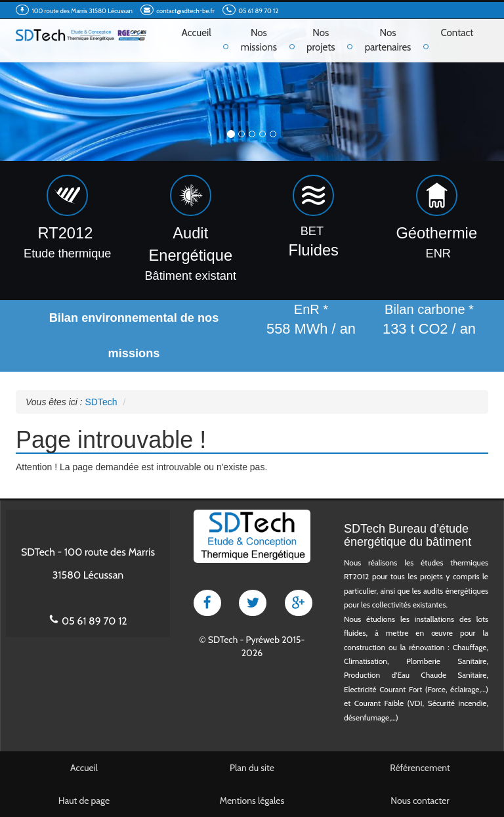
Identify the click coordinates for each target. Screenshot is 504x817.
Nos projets (321, 40)
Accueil (197, 33)
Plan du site (252, 768)
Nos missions (259, 40)
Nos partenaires (388, 40)
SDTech (223, 640)
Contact (457, 33)
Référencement (420, 768)
